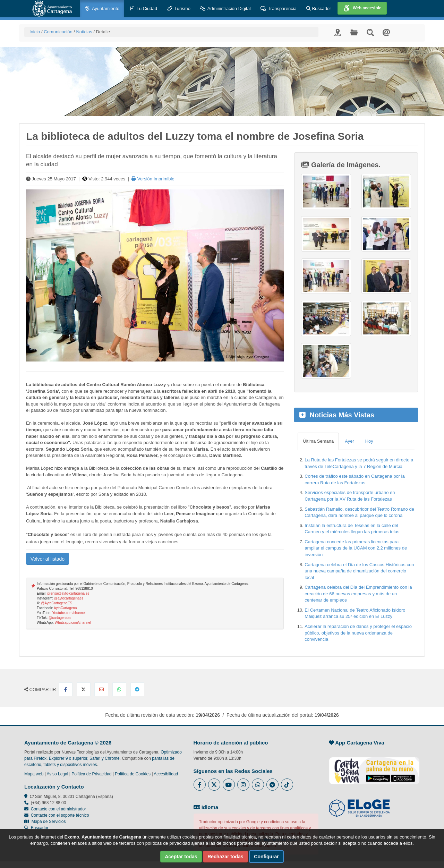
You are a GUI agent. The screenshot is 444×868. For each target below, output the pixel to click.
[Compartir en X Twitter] (84, 689)
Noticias (84, 32)
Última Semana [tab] (318, 441)
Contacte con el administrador (58, 809)
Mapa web (34, 774)
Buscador (319, 8)
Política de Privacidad (91, 774)
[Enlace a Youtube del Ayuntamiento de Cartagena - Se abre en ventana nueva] (229, 785)
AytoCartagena (65, 608)
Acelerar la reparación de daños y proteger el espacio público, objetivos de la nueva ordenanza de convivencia (358, 633)
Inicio (35, 32)
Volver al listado (48, 559)
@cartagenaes (60, 618)
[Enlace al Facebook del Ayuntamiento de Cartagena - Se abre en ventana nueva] (200, 785)
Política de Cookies (133, 774)
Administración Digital (225, 9)
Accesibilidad (166, 774)
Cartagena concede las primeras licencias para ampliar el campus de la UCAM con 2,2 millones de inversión (356, 548)
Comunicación (58, 32)
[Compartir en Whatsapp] (119, 689)
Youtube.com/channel (69, 613)
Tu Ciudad (143, 9)
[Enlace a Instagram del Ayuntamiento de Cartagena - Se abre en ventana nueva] (243, 785)
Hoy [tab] (369, 441)
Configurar (266, 857)
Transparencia (279, 9)
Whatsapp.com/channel (73, 623)
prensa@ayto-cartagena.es (69, 593)
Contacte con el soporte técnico (60, 815)
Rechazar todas (225, 857)
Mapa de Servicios (45, 822)
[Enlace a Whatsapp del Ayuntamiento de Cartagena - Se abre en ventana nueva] (258, 785)
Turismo (179, 9)
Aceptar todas (181, 857)
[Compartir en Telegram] (137, 689)
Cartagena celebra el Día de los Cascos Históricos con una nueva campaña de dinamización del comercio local (359, 571)
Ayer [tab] (349, 441)
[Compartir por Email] (101, 689)
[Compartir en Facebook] (66, 689)
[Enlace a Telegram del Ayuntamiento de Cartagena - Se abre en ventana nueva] (272, 785)
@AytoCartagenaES (57, 603)
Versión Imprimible (153, 179)
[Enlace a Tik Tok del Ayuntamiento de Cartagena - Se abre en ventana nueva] (287, 785)
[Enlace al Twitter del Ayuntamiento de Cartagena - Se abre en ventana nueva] (214, 785)
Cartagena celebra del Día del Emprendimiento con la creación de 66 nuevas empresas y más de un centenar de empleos (358, 594)
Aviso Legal (58, 774)
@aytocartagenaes (69, 598)
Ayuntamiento (102, 9)
